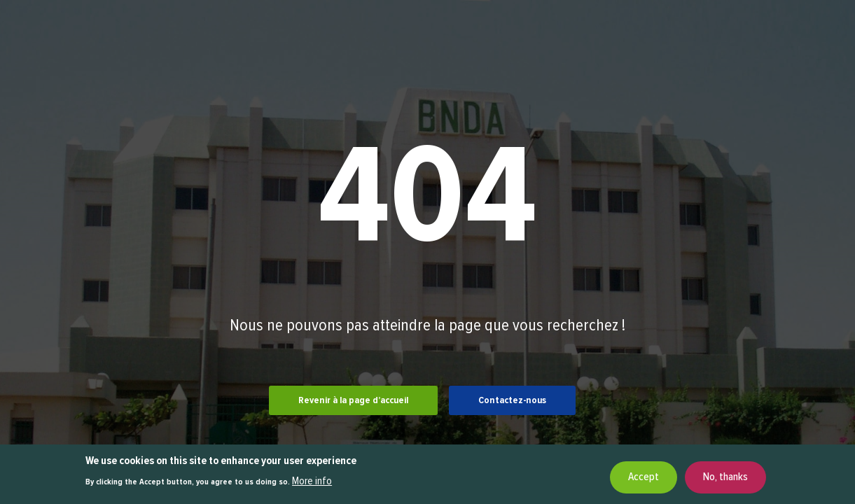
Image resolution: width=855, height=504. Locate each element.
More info (312, 484)
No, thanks (725, 479)
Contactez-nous (512, 400)
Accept (644, 479)
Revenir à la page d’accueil (353, 400)
